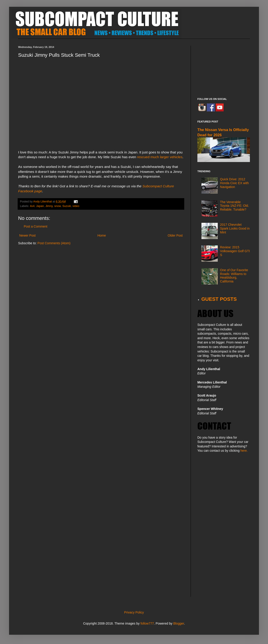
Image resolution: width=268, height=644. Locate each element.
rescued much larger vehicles (160, 157)
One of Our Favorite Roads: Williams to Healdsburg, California (234, 276)
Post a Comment (36, 226)
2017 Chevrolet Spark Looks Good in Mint (235, 228)
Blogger (178, 623)
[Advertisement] (224, 68)
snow (58, 206)
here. (244, 451)
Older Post (175, 235)
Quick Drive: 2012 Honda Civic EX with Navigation (234, 183)
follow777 (147, 623)
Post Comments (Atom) (54, 243)
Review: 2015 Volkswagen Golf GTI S (235, 251)
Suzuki (67, 206)
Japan (40, 206)
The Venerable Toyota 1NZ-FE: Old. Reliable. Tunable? (234, 206)
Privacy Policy (134, 612)
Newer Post (27, 235)
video (76, 206)
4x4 (32, 206)
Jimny (49, 206)
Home (102, 235)
